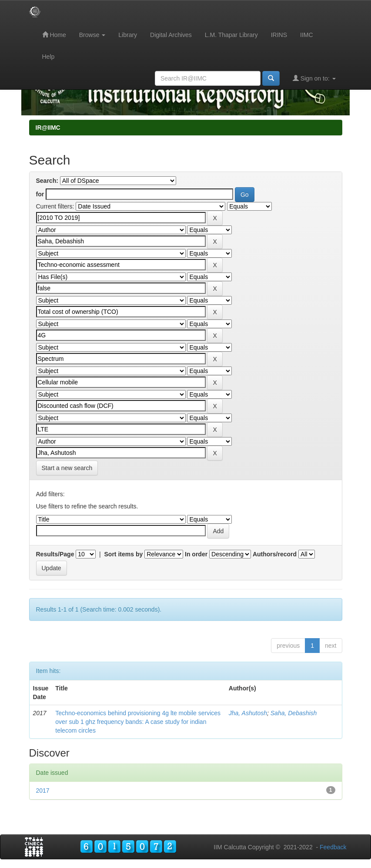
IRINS (279, 35)
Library (128, 35)
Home (54, 35)
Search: (47, 181)
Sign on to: (314, 78)
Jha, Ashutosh (248, 713)
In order (196, 554)
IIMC (307, 35)
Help (48, 57)
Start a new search (67, 468)
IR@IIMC (48, 128)
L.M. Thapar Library (231, 35)
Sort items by (124, 554)
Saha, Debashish (294, 713)
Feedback (333, 847)
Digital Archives (171, 35)
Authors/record (275, 554)
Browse (92, 35)
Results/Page (55, 554)
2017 (43, 791)
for (40, 194)
